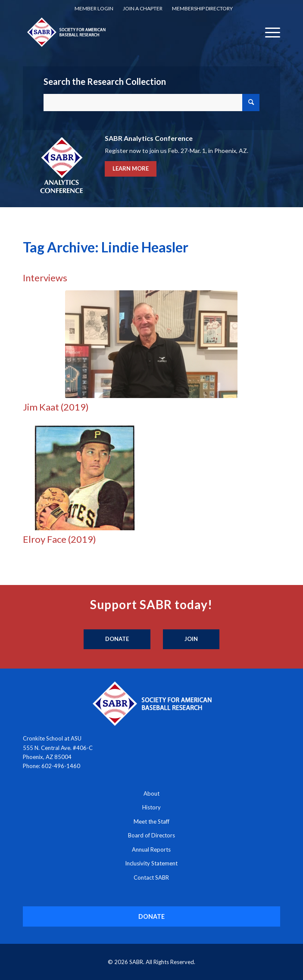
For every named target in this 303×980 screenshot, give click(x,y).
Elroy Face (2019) (59, 539)
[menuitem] (94, 9)
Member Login (94, 8)
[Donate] (117, 639)
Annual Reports (151, 849)
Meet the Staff (151, 821)
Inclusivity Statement (151, 863)
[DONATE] (152, 916)
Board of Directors (151, 835)
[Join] (191, 639)
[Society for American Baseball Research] (126, 32)
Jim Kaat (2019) (56, 407)
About (151, 793)
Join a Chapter (143, 8)
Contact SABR (151, 877)
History (151, 807)
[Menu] (268, 32)
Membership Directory (202, 8)
